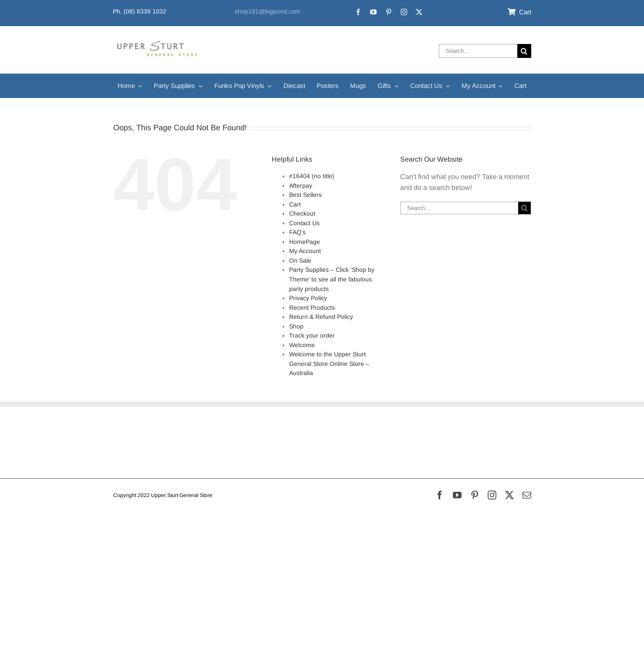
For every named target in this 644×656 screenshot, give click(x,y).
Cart (295, 204)
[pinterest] (389, 12)
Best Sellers (305, 195)
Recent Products (312, 308)
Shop (296, 326)
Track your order (312, 335)
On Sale (300, 260)
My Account (305, 251)
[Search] (524, 51)
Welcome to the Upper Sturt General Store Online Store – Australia (329, 364)
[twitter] (419, 12)
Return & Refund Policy (321, 317)
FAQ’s (297, 232)
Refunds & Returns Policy (153, 438)
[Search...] (478, 51)
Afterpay (301, 186)
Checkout (302, 213)
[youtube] (373, 12)
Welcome (302, 345)
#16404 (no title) (312, 176)
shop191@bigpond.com (268, 11)
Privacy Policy (308, 298)
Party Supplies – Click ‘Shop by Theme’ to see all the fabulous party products (332, 279)
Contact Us (304, 223)
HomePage (305, 242)
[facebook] (358, 12)
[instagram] (404, 12)
